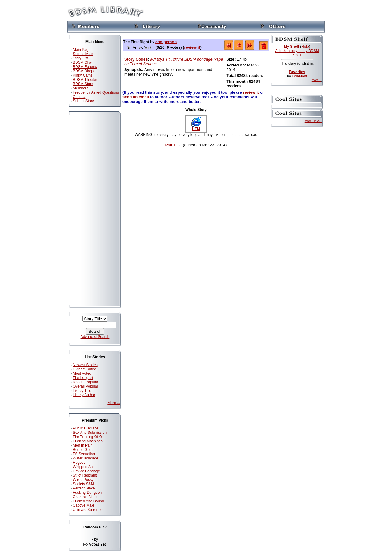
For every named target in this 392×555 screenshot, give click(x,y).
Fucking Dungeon (87, 493)
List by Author (84, 395)
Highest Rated (85, 369)
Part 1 (170, 145)
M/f (153, 59)
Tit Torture (174, 59)
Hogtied (79, 463)
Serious (150, 64)
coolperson (166, 42)
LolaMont (299, 76)
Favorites (297, 72)
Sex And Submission (90, 433)
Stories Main (83, 54)
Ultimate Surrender (88, 510)
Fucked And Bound (88, 501)
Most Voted (82, 373)
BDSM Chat (83, 62)
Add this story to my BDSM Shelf (297, 53)
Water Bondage (86, 458)
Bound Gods (83, 450)
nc (126, 64)
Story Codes (136, 59)
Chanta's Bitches (87, 497)
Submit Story (83, 101)
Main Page (82, 50)
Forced (136, 64)
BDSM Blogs (83, 71)
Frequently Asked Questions (96, 92)
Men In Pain (83, 445)
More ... (114, 403)
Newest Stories (85, 365)
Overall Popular (86, 386)
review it (192, 47)
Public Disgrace (86, 428)
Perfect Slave (84, 488)
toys (160, 59)
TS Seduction (84, 454)
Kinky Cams (83, 75)
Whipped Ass (84, 467)
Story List (81, 58)
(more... (316, 80)
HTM (196, 127)
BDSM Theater (85, 80)
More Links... (313, 121)
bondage (205, 59)
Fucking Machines (88, 441)
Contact (79, 97)
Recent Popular (86, 382)
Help (305, 47)
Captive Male (84, 505)
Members (81, 88)
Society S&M (83, 484)
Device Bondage (86, 471)
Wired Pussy (83, 480)
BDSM (190, 59)
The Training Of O (87, 437)
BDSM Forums (85, 67)
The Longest (83, 378)
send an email (136, 97)
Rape (218, 59)
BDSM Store (83, 84)
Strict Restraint (85, 475)
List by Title (82, 391)
